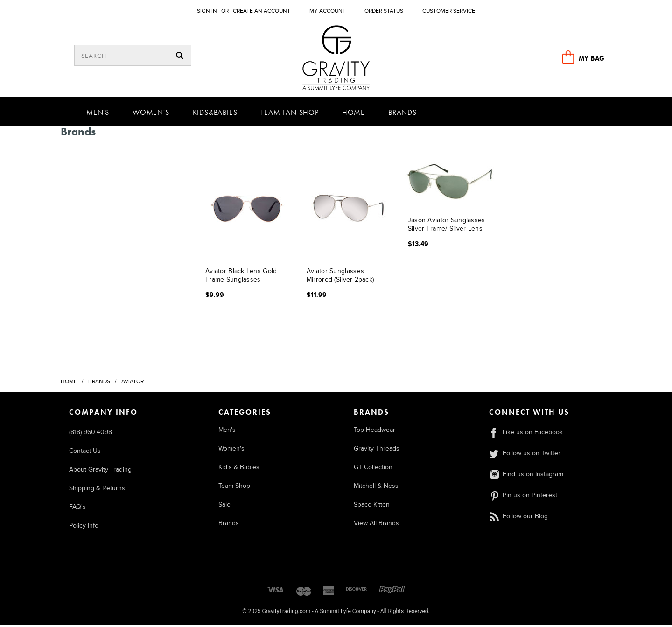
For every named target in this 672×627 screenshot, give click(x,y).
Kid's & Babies (239, 469)
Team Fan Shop (289, 114)
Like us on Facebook (526, 434)
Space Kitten (372, 506)
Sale (224, 506)
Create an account (262, 11)
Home (353, 114)
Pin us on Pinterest (523, 497)
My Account (328, 11)
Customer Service (449, 11)
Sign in (207, 11)
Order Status (384, 11)
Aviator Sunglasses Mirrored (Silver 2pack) (340, 277)
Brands (402, 114)
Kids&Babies (215, 114)
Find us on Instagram (526, 476)
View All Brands (376, 525)
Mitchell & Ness (376, 488)
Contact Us (85, 453)
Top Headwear (374, 432)
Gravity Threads (377, 450)
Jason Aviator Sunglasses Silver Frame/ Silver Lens (447, 226)
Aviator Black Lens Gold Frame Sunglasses (241, 277)
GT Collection (373, 469)
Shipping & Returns (97, 490)
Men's (98, 114)
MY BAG (592, 58)
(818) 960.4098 (91, 434)
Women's (151, 114)
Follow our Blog (518, 518)
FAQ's (77, 509)
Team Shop (234, 488)
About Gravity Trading (100, 471)
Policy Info (84, 527)
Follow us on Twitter (525, 455)
